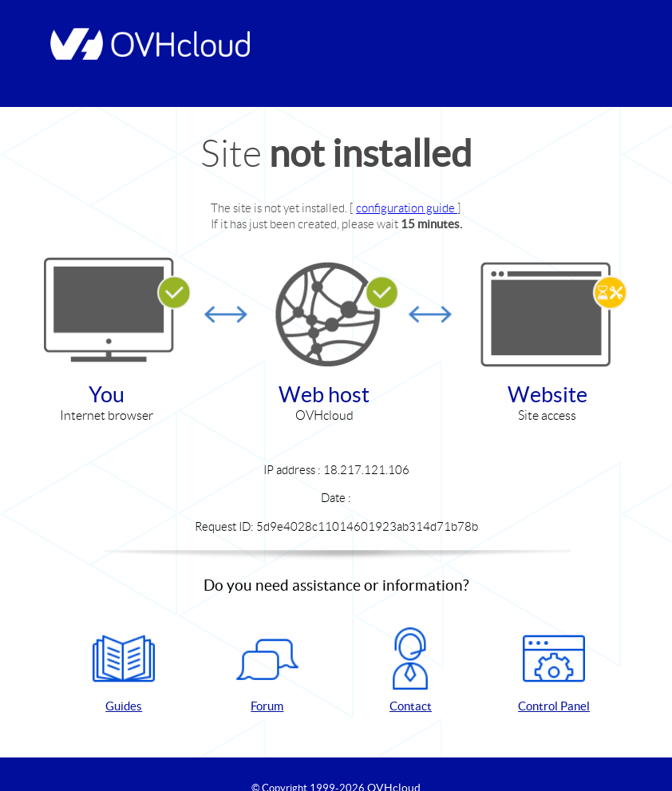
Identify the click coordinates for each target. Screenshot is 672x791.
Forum (267, 670)
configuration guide (407, 208)
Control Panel (554, 670)
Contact (410, 670)
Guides (124, 670)
